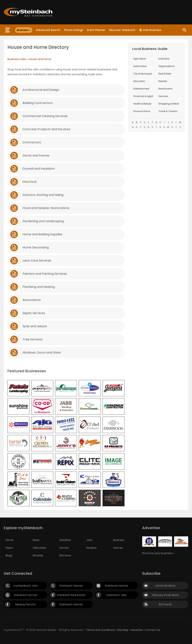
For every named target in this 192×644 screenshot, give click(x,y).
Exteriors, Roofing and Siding (43, 195)
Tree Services (33, 339)
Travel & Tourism (168, 111)
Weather (65, 540)
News (36, 540)
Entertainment (141, 89)
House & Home (142, 111)
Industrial (164, 59)
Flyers (9, 548)
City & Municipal (143, 74)
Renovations (32, 300)
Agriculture (139, 59)
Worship (38, 555)
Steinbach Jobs (117, 595)
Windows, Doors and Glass (42, 352)
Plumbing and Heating (39, 287)
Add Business (150, 30)
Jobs (89, 540)
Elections (65, 555)
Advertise (137, 630)
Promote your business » (158, 553)
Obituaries (39, 548)
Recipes (91, 548)
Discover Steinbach (122, 30)
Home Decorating (36, 247)
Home (10, 540)
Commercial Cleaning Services (45, 116)
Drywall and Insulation (39, 169)
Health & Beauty (142, 104)
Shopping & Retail (169, 104)
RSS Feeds (165, 604)
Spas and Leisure (35, 326)
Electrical (29, 182)
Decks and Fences (36, 155)
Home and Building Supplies (42, 234)
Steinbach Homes (116, 586)
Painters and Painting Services (45, 274)
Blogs (9, 555)
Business (119, 540)
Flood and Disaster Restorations (46, 208)
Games (118, 548)
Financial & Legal (143, 96)
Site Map (123, 630)
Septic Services (34, 313)
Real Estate (165, 74)
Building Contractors (38, 103)
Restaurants (165, 89)
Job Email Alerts (165, 586)
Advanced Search (48, 30)
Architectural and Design (41, 90)
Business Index (17, 59)
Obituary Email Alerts (165, 595)
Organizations (167, 66)
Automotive (140, 66)
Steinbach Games (71, 586)
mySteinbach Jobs (25, 586)
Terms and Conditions (100, 630)
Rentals (163, 81)
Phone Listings (74, 30)
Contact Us (153, 630)
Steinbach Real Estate (71, 595)
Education (139, 81)
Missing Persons (25, 604)
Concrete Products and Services (46, 129)
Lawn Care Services (37, 261)
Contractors (32, 142)
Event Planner (96, 30)
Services (163, 96)
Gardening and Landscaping (43, 221)
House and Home (40, 59)
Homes (64, 548)
